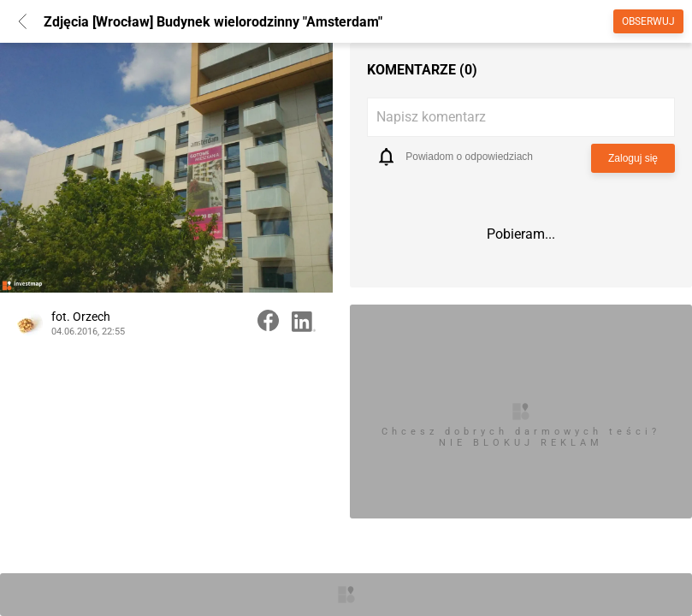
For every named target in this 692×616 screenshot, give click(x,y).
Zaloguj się (633, 158)
